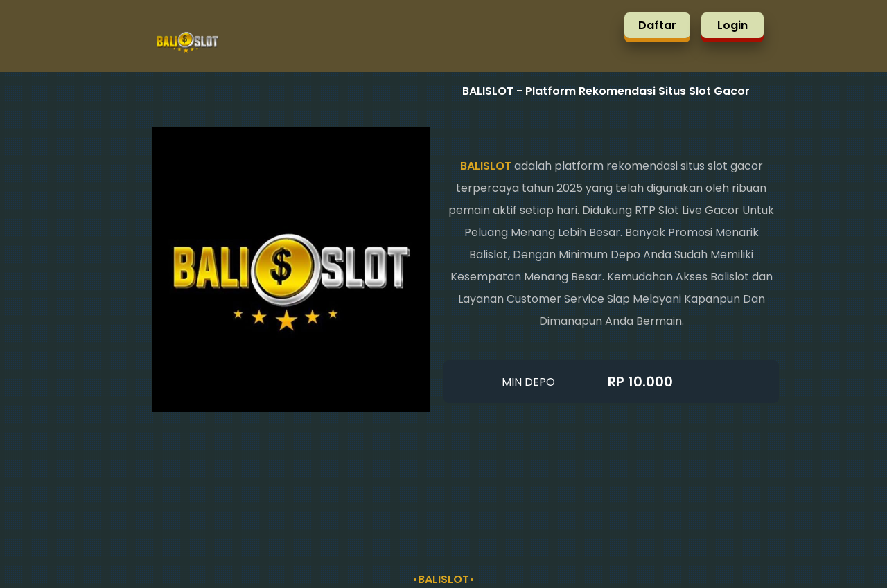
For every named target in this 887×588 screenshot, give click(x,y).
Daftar (657, 25)
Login (732, 25)
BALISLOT (486, 166)
